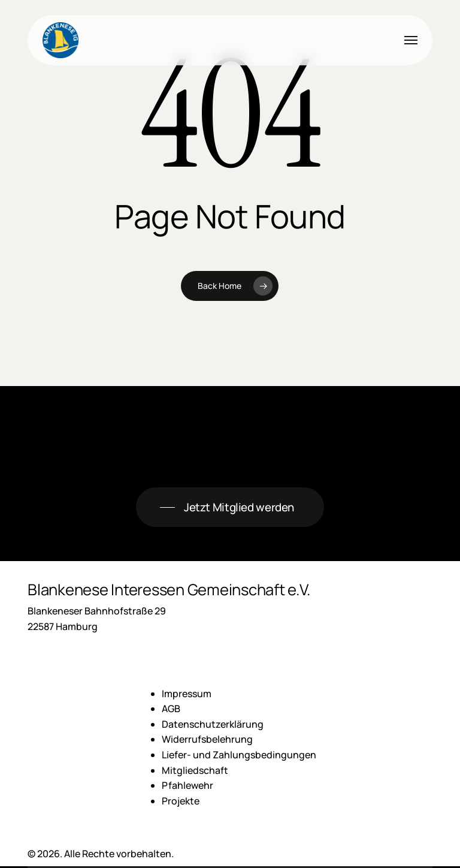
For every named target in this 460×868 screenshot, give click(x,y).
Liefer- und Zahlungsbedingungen (239, 755)
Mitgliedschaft (195, 770)
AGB (171, 709)
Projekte (181, 801)
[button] (411, 40)
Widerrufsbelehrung (207, 739)
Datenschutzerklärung (213, 724)
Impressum (187, 694)
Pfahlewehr (187, 785)
